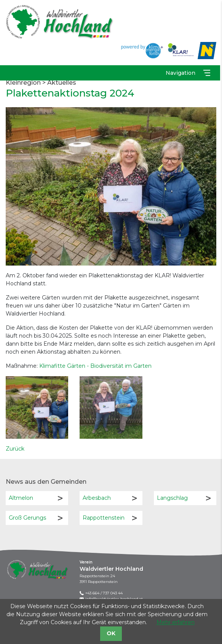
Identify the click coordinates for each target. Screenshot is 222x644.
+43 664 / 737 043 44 (104, 593)
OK (111, 633)
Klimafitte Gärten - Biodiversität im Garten (95, 365)
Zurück (15, 449)
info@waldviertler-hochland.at (114, 599)
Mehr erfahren (176, 622)
